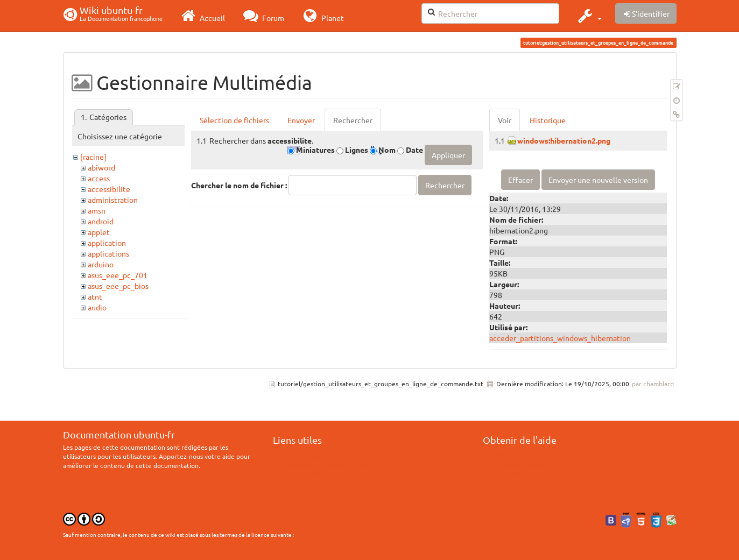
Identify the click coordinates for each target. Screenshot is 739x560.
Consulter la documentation (530, 464)
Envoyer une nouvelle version (598, 180)
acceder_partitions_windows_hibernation (560, 338)
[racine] (93, 157)
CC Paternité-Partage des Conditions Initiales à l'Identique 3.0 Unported (152, 542)
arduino (101, 264)
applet (99, 232)
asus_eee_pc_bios (118, 286)
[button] (589, 16)
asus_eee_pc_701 (118, 275)
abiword (101, 167)
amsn (97, 210)
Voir (505, 120)
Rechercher (353, 120)
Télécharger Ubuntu (309, 483)
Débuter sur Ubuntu (309, 455)
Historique (548, 120)
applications (108, 253)
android (101, 221)
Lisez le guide (509, 483)
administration (113, 200)
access (99, 178)
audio (97, 307)
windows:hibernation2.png (564, 140)
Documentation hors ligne (318, 473)
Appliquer (448, 155)
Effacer (520, 180)
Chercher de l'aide (516, 455)
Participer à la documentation (323, 464)
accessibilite (109, 189)
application (107, 243)
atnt (95, 296)
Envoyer (301, 120)
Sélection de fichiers (234, 120)
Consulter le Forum (517, 473)
